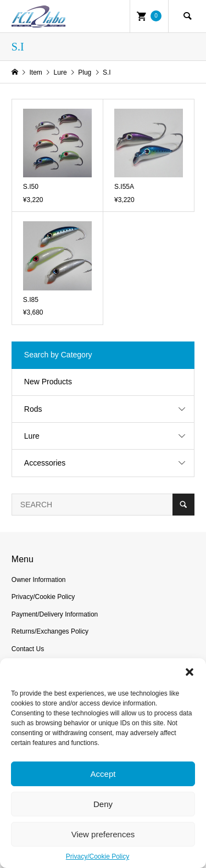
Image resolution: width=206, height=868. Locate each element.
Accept (103, 774)
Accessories (45, 463)
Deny (103, 804)
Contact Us (28, 649)
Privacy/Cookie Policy (98, 856)
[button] (190, 672)
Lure (32, 436)
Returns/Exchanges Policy (50, 631)
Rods (33, 409)
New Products (48, 382)
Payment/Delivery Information (55, 614)
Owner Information (39, 580)
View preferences (103, 834)
